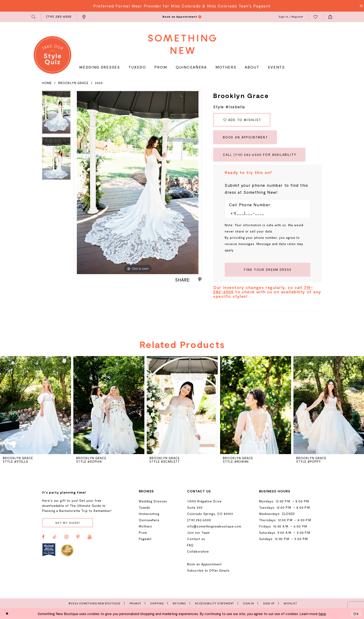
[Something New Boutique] (182, 44)
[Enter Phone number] (265, 213)
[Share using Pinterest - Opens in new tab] (200, 280)
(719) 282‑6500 (199, 520)
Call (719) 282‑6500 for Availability (260, 155)
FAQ (190, 545)
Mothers (146, 526)
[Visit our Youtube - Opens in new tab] (90, 537)
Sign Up (269, 603)
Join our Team (198, 533)
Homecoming (149, 514)
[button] (34, 17)
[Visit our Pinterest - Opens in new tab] (78, 537)
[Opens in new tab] (49, 550)
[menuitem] (34, 17)
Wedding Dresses (153, 501)
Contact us (196, 539)
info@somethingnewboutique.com (214, 526)
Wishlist (290, 603)
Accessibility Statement (214, 603)
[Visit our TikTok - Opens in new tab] (55, 537)
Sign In (249, 603)
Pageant (145, 539)
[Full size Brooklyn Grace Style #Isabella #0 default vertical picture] (138, 183)
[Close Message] (360, 6)
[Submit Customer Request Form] (268, 270)
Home (47, 83)
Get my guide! (68, 523)
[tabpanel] (56, 114)
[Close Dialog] (7, 614)
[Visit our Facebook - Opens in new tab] (43, 537)
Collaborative (198, 551)
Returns (179, 603)
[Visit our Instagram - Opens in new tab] (66, 537)
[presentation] (36, 405)
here (322, 614)
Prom (143, 533)
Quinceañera (149, 520)
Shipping (157, 603)
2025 (99, 83)
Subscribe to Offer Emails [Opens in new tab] (208, 570)
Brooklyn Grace (73, 83)
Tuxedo (145, 508)
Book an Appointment (245, 137)
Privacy (135, 603)
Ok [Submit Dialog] (356, 614)
